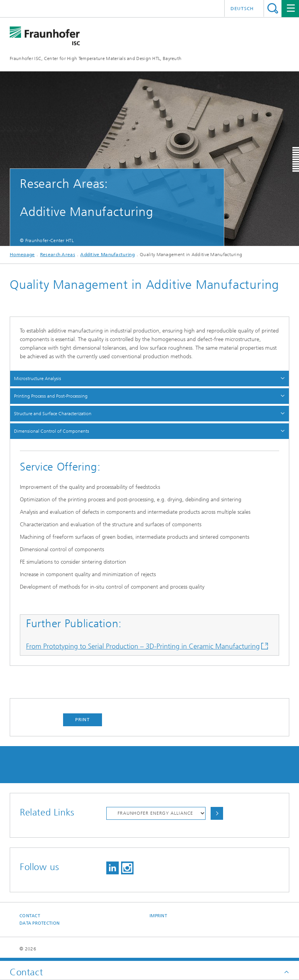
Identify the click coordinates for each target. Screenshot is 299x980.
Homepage (22, 255)
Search (273, 8)
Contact (30, 916)
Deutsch (242, 9)
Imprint (158, 916)
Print (83, 720)
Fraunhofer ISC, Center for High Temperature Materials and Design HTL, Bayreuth (96, 58)
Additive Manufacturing (107, 255)
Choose (217, 813)
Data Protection (40, 923)
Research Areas (58, 255)
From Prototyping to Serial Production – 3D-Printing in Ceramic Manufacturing (143, 646)
